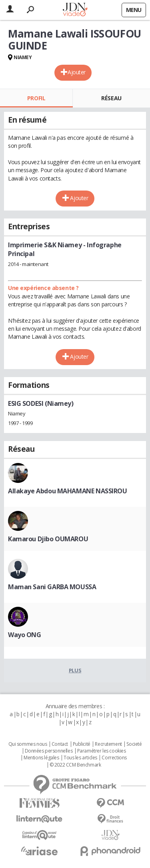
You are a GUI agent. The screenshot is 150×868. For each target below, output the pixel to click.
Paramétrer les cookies (102, 751)
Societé (134, 744)
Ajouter (77, 72)
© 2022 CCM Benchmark (75, 765)
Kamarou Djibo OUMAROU (48, 539)
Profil (36, 98)
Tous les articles (80, 758)
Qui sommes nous (28, 744)
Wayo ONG (25, 635)
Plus (75, 670)
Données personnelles (49, 751)
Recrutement (108, 744)
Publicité (82, 744)
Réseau (111, 98)
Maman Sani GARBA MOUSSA (52, 587)
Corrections (114, 758)
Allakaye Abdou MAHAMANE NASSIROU (68, 491)
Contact (60, 744)
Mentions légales (41, 758)
